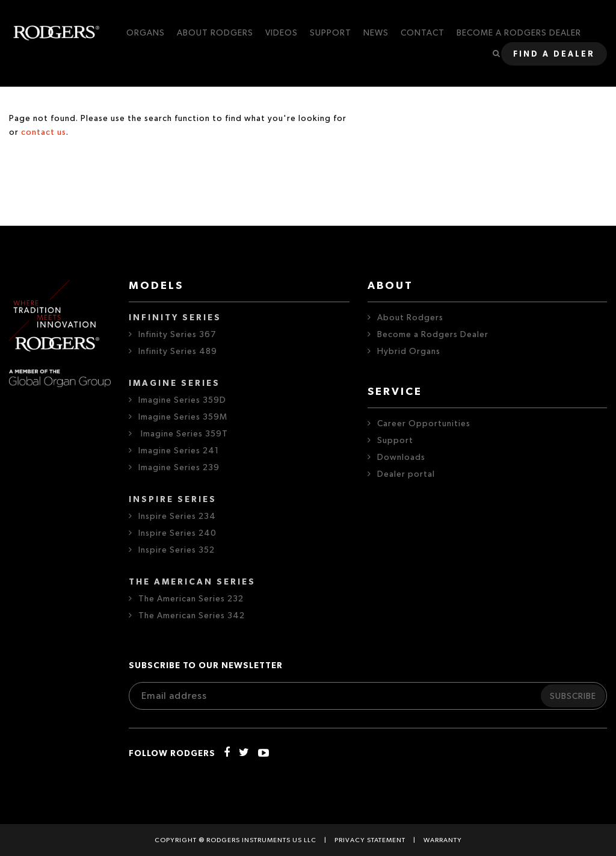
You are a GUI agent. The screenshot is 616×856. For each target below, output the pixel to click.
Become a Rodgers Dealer (433, 335)
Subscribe (573, 696)
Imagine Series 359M (183, 417)
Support (395, 441)
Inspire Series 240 (177, 533)
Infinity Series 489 (178, 352)
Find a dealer (554, 54)
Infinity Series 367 (177, 335)
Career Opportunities (424, 424)
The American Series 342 (192, 616)
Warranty (443, 840)
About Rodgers (410, 318)
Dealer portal (406, 474)
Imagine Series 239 (179, 468)
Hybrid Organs (409, 352)
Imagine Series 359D (182, 400)
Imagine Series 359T (183, 434)
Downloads (401, 457)
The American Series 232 (191, 599)
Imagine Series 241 (179, 451)
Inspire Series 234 (177, 516)
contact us (44, 132)
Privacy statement (370, 840)
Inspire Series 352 (177, 550)
